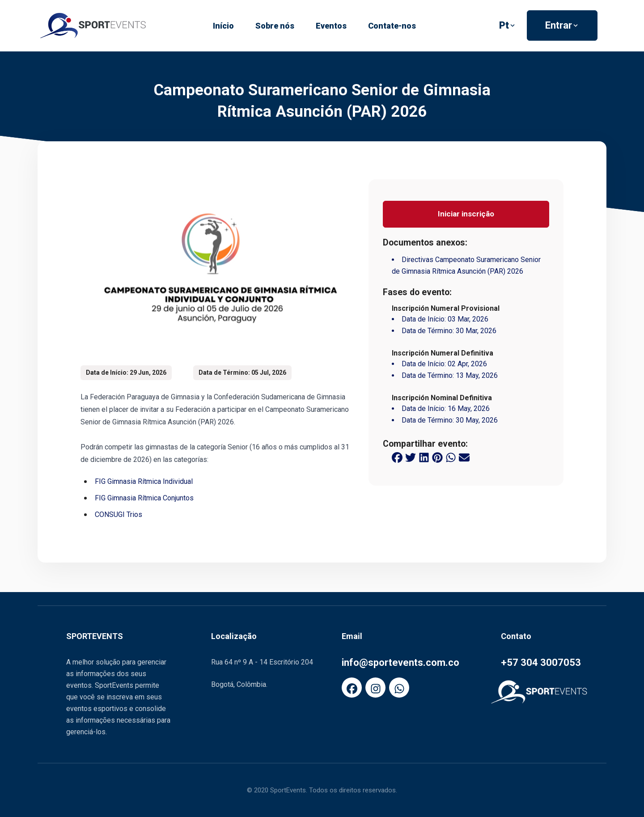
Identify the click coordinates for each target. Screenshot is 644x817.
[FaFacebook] (352, 688)
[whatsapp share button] (451, 457)
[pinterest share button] (437, 457)
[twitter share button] (411, 457)
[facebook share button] (397, 457)
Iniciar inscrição (466, 214)
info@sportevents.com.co (400, 662)
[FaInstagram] (375, 688)
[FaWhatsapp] (399, 688)
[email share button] (464, 457)
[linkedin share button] (424, 457)
